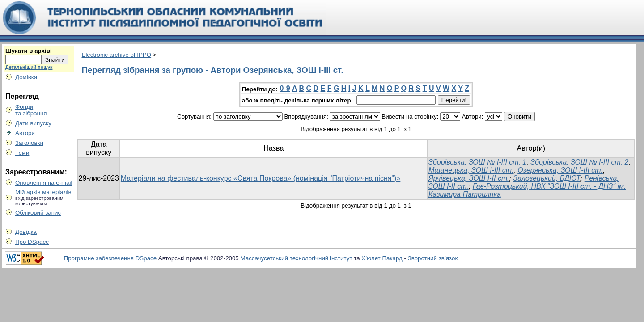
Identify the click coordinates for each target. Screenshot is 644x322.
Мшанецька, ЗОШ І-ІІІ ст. (471, 170)
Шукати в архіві (29, 51)
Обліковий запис (38, 213)
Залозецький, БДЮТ (547, 178)
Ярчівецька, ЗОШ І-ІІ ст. (469, 178)
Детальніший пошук (29, 67)
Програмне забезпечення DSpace (110, 258)
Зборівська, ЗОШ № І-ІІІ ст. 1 (477, 162)
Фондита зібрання (31, 110)
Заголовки (29, 143)
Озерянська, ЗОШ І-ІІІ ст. (560, 170)
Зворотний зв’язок (433, 258)
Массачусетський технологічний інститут (297, 258)
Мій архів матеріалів (43, 192)
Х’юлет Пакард (382, 258)
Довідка (26, 232)
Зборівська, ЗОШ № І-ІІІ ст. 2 (579, 162)
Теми (22, 153)
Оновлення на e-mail (44, 183)
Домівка (26, 77)
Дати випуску (33, 123)
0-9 (285, 88)
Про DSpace (32, 242)
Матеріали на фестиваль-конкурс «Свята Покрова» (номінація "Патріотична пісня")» (261, 178)
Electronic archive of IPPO (117, 55)
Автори (25, 133)
